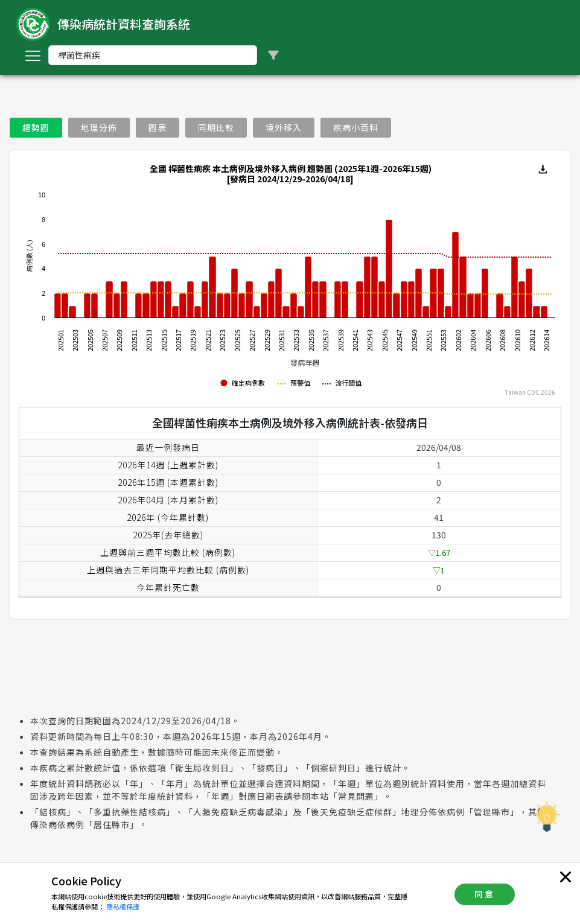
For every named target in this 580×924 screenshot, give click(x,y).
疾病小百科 (356, 127)
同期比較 (216, 127)
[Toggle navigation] (33, 56)
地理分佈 (99, 127)
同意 (485, 894)
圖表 (158, 127)
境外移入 (284, 127)
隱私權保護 (123, 906)
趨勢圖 (36, 127)
